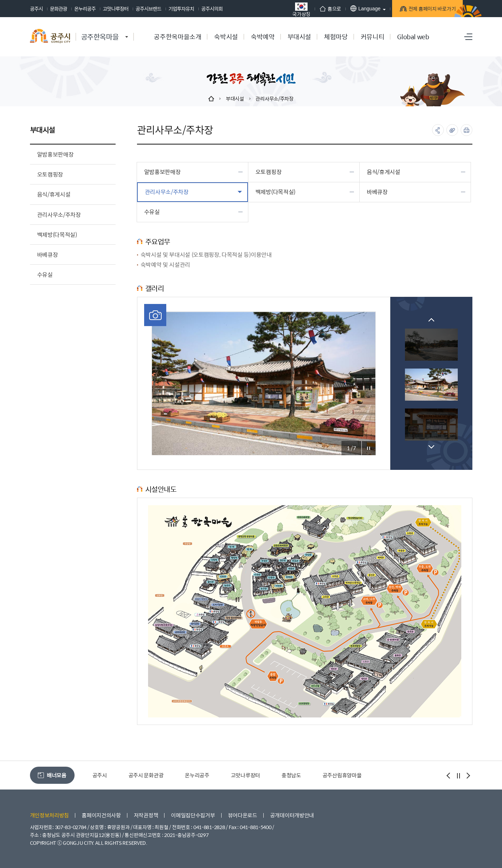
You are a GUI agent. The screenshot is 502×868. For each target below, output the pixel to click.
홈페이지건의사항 (101, 815)
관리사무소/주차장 (274, 98)
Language (354, 8)
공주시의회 (212, 9)
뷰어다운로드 (243, 815)
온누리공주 (85, 9)
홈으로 (319, 9)
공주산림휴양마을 (342, 775)
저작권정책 (146, 815)
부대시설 (235, 98)
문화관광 (59, 9)
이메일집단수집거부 (193, 815)
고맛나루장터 (116, 9)
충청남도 (291, 775)
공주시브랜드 (148, 9)
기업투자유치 (181, 9)
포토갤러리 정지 (369, 448)
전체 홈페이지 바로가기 (423, 10)
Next (431, 447)
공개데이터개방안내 (292, 815)
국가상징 (290, 9)
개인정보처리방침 (50, 815)
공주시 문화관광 (146, 775)
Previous (431, 320)
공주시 (36, 9)
